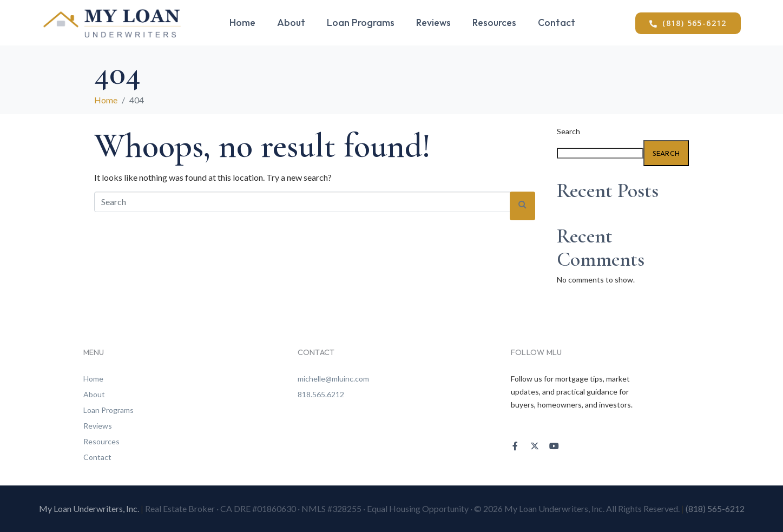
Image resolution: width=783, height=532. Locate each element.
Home (242, 22)
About (291, 22)
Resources (494, 22)
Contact (557, 22)
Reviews (433, 22)
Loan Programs (361, 22)
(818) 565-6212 (715, 508)
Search (568, 132)
